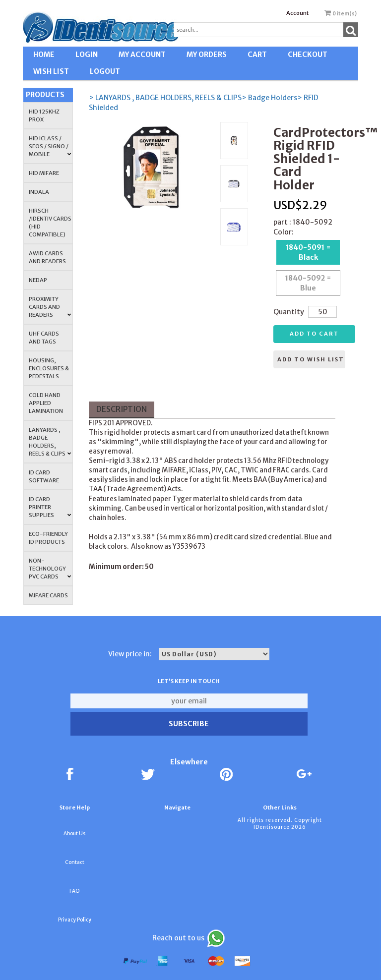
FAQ (75, 891)
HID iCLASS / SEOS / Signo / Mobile (50, 146)
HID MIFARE (44, 173)
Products (45, 95)
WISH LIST (51, 71)
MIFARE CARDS (48, 595)
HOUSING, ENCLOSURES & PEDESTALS (49, 368)
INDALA (39, 192)
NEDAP (38, 280)
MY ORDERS (207, 55)
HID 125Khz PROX (44, 115)
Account (297, 13)
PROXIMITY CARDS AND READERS (50, 307)
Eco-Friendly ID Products (48, 538)
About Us (74, 834)
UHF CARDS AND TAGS (44, 338)
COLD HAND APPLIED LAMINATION (46, 403)
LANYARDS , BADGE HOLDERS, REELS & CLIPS (50, 442)
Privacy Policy (75, 920)
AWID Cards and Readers (47, 257)
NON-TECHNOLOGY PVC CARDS (50, 569)
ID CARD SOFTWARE (44, 476)
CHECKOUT (308, 55)
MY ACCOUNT (142, 55)
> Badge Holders (269, 98)
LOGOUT (105, 71)
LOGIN (87, 55)
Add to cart (314, 334)
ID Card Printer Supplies (50, 507)
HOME (44, 55)
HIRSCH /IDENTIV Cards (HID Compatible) (50, 223)
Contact (75, 862)
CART (257, 55)
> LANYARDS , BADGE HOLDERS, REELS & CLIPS (165, 98)
